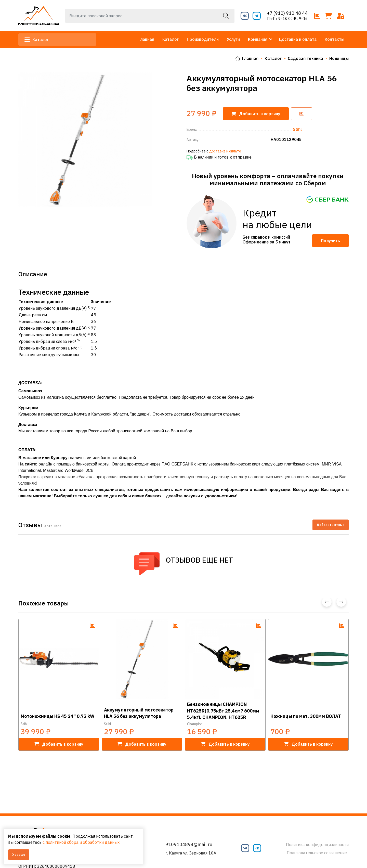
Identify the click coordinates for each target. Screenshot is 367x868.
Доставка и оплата (298, 39)
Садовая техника (305, 58)
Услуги (233, 39)
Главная (146, 39)
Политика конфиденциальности (317, 845)
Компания (258, 39)
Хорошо (19, 855)
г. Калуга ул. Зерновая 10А (191, 853)
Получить (330, 240)
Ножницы (339, 58)
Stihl (24, 723)
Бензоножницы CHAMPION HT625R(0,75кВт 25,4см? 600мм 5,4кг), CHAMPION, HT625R (223, 710)
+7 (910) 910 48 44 (287, 13)
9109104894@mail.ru (189, 844)
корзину (256, 113)
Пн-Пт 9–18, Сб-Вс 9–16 (287, 19)
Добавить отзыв (331, 524)
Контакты (335, 39)
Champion (195, 723)
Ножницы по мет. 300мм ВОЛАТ (306, 716)
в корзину (59, 744)
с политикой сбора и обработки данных (81, 842)
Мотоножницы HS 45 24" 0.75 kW (58, 716)
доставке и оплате (225, 151)
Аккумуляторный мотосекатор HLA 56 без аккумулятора (139, 712)
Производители (203, 39)
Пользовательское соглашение (317, 853)
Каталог (37, 40)
